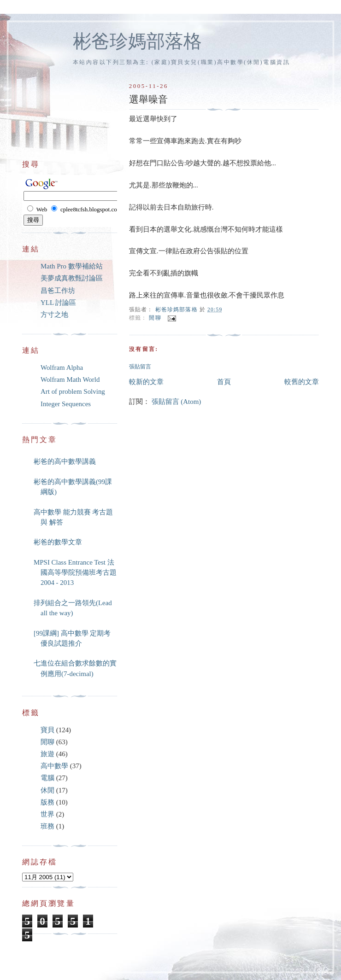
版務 (47, 802)
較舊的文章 (302, 382)
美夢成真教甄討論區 (72, 278)
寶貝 (47, 730)
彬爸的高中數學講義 (65, 461)
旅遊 (47, 754)
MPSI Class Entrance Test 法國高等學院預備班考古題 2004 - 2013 (75, 573)
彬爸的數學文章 (58, 542)
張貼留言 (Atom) (176, 402)
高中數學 (54, 766)
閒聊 (155, 318)
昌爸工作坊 (58, 291)
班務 (47, 826)
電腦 (47, 778)
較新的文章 (146, 382)
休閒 (47, 790)
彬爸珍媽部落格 (137, 41)
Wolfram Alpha (62, 367)
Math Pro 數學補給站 (72, 266)
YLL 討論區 (58, 303)
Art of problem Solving (73, 391)
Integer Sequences (66, 404)
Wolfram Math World (70, 379)
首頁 (224, 382)
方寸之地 (54, 315)
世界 (47, 814)
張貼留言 (140, 367)
